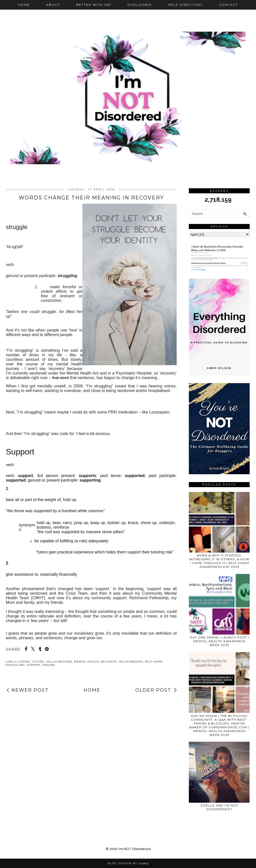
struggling (15, 665)
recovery (109, 662)
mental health (87, 662)
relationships (131, 662)
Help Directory (185, 5)
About (53, 5)
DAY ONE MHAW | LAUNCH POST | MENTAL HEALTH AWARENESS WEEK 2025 (219, 641)
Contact (228, 5)
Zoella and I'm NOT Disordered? (219, 807)
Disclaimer (140, 5)
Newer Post (30, 690)
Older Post (153, 690)
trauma (49, 665)
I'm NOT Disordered (134, 849)
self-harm (154, 662)
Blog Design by (128, 863)
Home (24, 5)
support (34, 665)
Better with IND (94, 5)
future (38, 662)
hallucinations (59, 662)
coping (24, 662)
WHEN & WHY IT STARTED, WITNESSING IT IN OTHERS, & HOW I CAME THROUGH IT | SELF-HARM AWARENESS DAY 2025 (219, 561)
